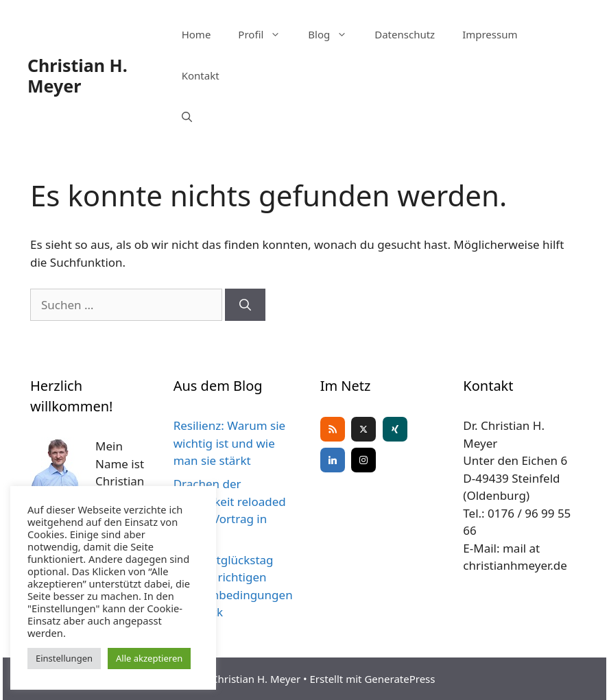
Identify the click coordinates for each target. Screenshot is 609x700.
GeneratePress (399, 679)
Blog (334, 34)
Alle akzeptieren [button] (149, 658)
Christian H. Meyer (77, 75)
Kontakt (201, 75)
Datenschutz (405, 34)
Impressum (490, 34)
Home (196, 34)
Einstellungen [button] (64, 658)
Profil (266, 34)
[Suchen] (245, 305)
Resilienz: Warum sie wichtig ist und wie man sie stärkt (230, 443)
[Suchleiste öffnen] (187, 117)
